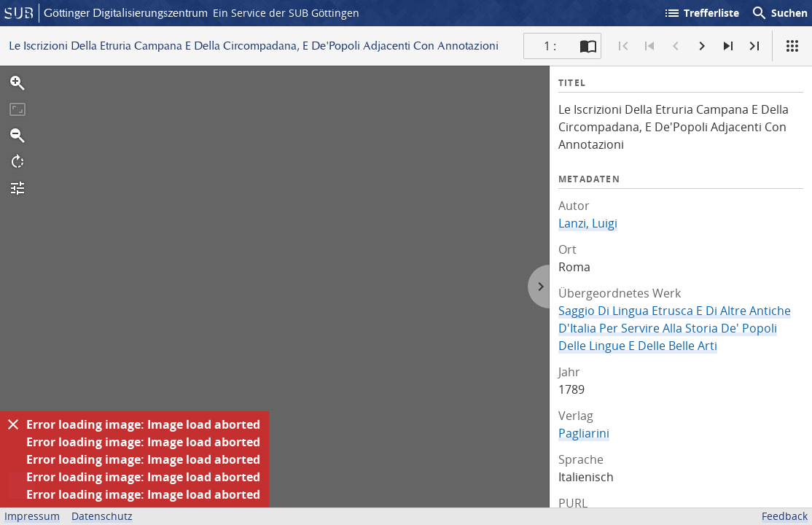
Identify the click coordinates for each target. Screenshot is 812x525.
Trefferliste (701, 13)
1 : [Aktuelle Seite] (550, 46)
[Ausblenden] (13, 424)
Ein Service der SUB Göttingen (286, 13)
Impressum (32, 516)
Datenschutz (102, 516)
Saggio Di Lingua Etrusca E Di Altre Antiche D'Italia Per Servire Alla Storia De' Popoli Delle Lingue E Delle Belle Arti (675, 328)
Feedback (785, 516)
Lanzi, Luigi (588, 223)
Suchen (779, 13)
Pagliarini (584, 433)
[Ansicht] (792, 46)
